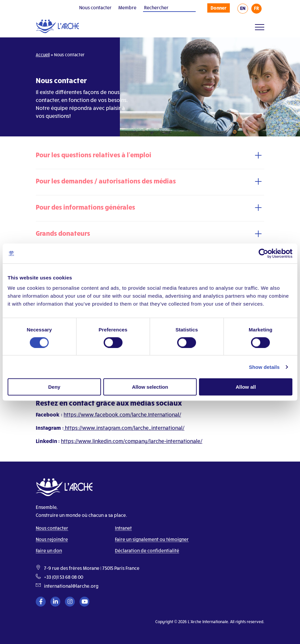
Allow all (246, 387)
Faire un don (49, 550)
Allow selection (150, 387)
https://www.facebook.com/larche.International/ (122, 414)
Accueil (43, 55)
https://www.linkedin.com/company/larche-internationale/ (132, 441)
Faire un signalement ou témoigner (152, 539)
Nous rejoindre (52, 539)
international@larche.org (71, 586)
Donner (219, 8)
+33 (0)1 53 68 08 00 (64, 577)
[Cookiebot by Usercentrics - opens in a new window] (263, 253)
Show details (264, 367)
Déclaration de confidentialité (147, 550)
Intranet (123, 528)
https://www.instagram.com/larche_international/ (124, 428)
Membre (127, 7)
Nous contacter (95, 7)
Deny (54, 387)
